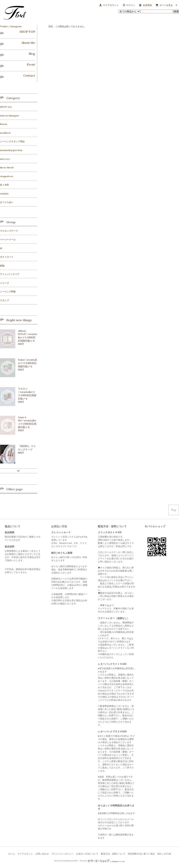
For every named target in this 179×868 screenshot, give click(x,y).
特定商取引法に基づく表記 (141, 854)
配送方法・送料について (113, 854)
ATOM (167, 854)
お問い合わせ (42, 854)
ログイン (131, 5)
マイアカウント (111, 5)
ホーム (12, 854)
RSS (159, 854)
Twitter (4, 26)
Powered (102, 861)
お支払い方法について (87, 854)
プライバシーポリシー (62, 854)
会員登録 (147, 5)
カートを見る (169, 5)
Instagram (16, 26)
